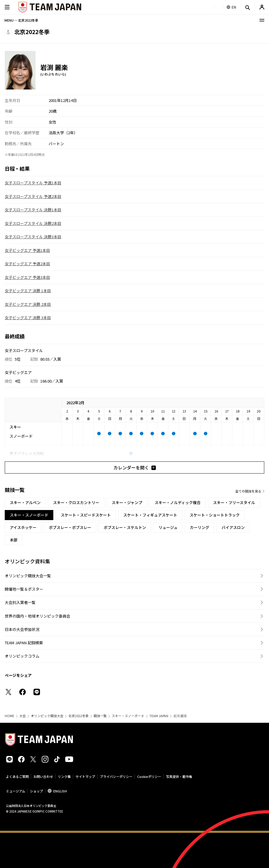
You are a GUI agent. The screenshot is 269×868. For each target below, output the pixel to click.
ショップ (36, 791)
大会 (23, 716)
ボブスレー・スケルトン (125, 527)
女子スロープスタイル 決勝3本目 (33, 237)
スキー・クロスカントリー (76, 502)
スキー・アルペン (25, 502)
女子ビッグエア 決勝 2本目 (28, 304)
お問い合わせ (43, 776)
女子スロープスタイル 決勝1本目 (33, 210)
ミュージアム (16, 791)
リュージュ (168, 527)
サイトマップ (85, 776)
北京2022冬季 (79, 716)
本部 (14, 540)
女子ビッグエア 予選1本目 (27, 250)
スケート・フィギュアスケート (150, 515)
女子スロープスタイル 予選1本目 (33, 183)
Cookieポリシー (149, 776)
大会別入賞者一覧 (20, 602)
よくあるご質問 (17, 776)
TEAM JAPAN (159, 716)
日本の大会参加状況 (22, 629)
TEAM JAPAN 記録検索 (24, 643)
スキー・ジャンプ (127, 502)
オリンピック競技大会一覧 (28, 576)
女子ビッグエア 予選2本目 (27, 264)
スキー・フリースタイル (234, 502)
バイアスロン (233, 527)
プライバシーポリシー (116, 776)
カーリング (200, 527)
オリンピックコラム (22, 656)
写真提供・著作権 (179, 776)
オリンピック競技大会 (47, 716)
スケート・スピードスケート (86, 515)
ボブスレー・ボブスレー (70, 527)
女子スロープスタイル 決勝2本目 (33, 223)
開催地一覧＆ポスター (24, 589)
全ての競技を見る (248, 491)
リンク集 (64, 776)
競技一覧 (100, 716)
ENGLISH (60, 791)
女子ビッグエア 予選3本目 (27, 277)
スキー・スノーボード (128, 716)
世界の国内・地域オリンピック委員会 (37, 616)
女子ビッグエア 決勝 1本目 (28, 291)
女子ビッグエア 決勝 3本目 (28, 318)
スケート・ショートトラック (215, 515)
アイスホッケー (23, 527)
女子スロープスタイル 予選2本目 (33, 196)
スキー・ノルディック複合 (178, 502)
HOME (9, 716)
